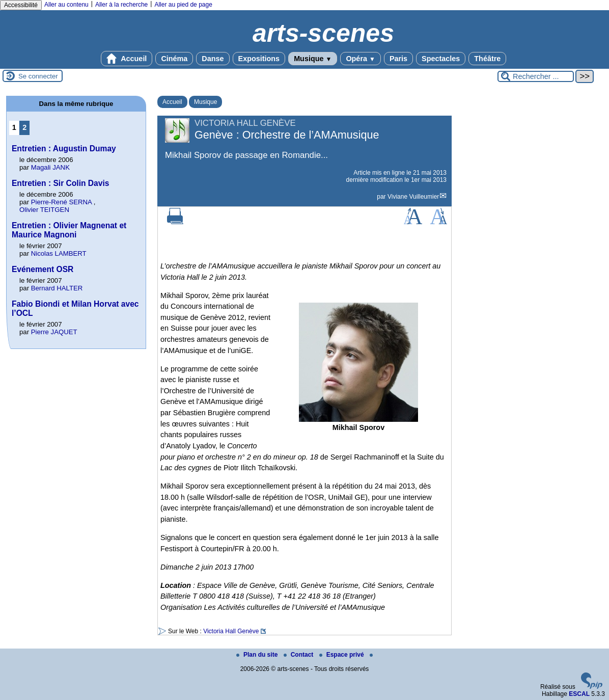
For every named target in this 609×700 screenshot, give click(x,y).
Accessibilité (21, 5)
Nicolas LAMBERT (59, 253)
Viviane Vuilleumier (413, 197)
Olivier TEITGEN (44, 210)
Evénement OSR (43, 269)
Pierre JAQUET (54, 332)
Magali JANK (50, 167)
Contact (299, 655)
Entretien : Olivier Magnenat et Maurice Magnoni (69, 230)
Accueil (127, 59)
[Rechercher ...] (536, 76)
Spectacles (441, 59)
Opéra (360, 59)
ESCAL (579, 694)
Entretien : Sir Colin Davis (61, 183)
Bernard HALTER (57, 288)
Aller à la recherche (121, 5)
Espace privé (342, 655)
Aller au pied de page (183, 5)
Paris (398, 59)
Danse (213, 59)
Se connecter (38, 76)
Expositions (259, 59)
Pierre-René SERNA (61, 202)
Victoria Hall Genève (231, 631)
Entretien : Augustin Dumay (64, 149)
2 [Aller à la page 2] (24, 127)
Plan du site (258, 655)
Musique (313, 59)
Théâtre (487, 59)
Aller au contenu (66, 5)
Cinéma (174, 59)
